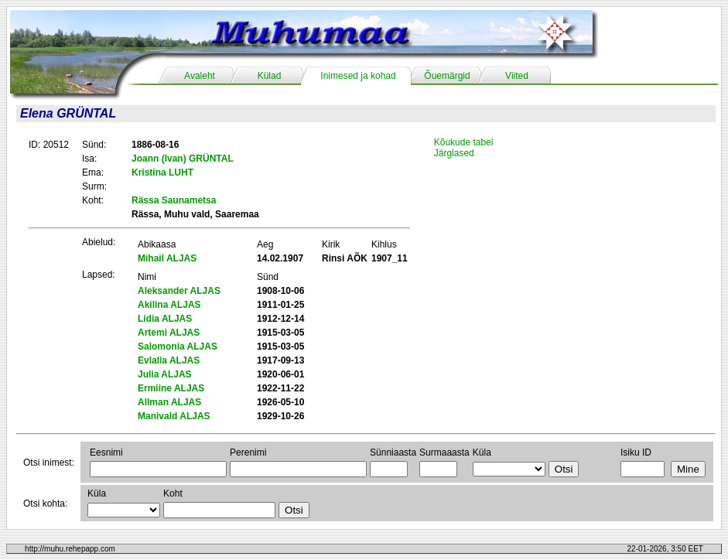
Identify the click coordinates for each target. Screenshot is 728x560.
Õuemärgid (447, 76)
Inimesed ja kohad (358, 76)
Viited (517, 76)
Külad (270, 76)
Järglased (454, 153)
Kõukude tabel (464, 142)
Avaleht (200, 76)
